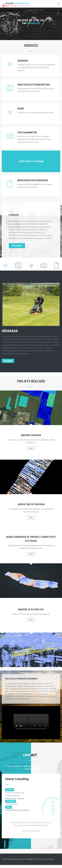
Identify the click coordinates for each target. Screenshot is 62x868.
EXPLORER (8, 361)
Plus (31, 448)
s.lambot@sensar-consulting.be (17, 810)
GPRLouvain (17, 246)
